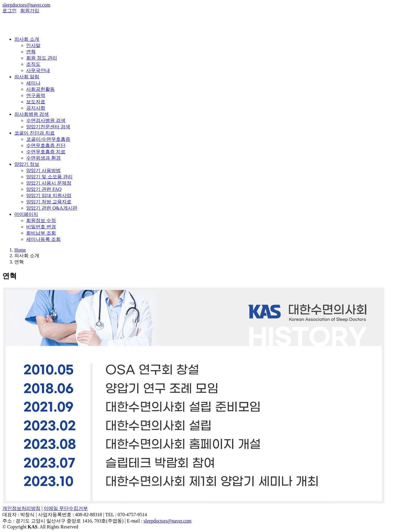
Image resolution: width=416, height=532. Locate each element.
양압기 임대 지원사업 (49, 195)
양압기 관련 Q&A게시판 (52, 208)
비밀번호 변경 (41, 227)
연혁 (31, 52)
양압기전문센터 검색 (48, 127)
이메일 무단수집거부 (66, 508)
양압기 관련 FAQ (44, 189)
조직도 (33, 64)
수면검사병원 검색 (46, 120)
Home (20, 250)
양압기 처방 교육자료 (49, 202)
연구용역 (36, 95)
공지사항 (36, 108)
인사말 (33, 45)
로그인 (10, 11)
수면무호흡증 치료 (46, 152)
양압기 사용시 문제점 (49, 183)
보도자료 (36, 102)
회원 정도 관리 (42, 58)
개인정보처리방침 (21, 508)
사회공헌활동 (40, 89)
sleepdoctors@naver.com (26, 5)
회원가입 (30, 11)
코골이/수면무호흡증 (48, 139)
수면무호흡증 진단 (46, 145)
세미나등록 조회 (43, 239)
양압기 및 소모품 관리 (49, 177)
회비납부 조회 (41, 233)
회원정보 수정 (41, 220)
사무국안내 (38, 70)
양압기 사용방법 (43, 170)
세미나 (33, 83)
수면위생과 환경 (43, 158)
